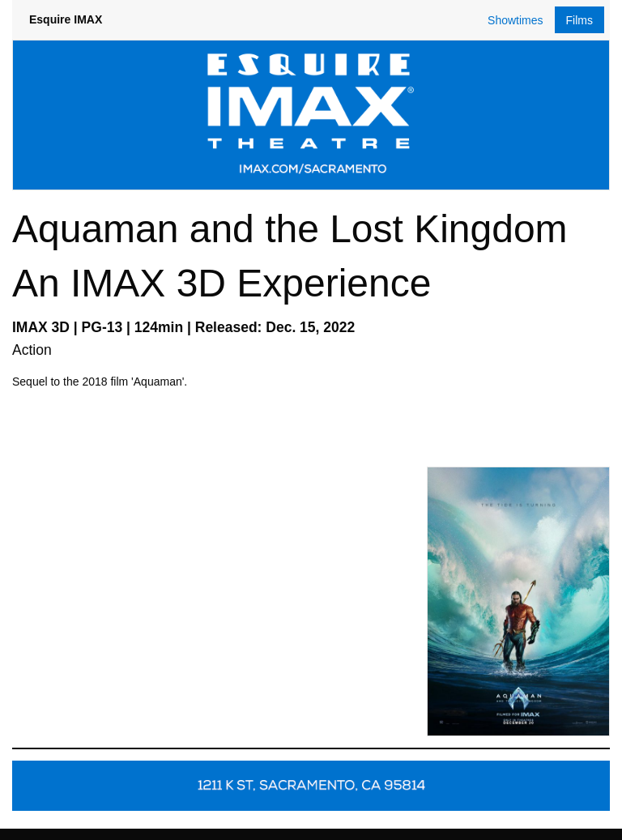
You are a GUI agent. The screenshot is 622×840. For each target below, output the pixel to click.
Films (579, 20)
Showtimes (515, 20)
